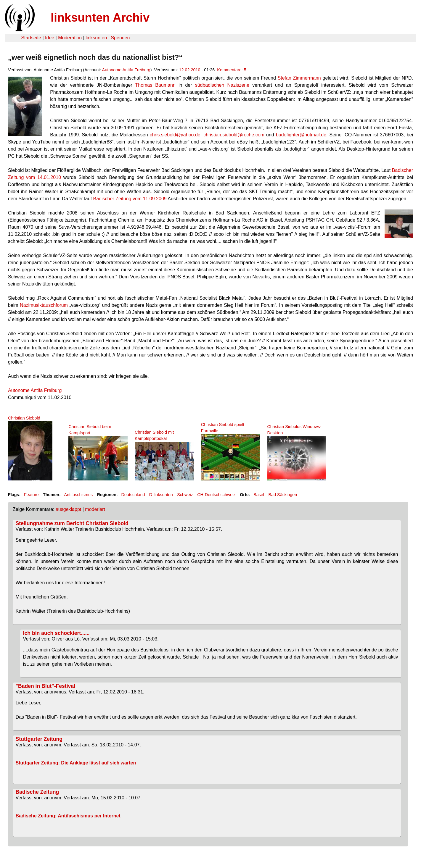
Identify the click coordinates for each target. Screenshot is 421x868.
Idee (50, 38)
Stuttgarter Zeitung (39, 739)
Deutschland (133, 495)
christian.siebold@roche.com (234, 135)
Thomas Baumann (155, 85)
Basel (259, 495)
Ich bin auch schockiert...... (56, 633)
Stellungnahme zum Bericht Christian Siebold (72, 523)
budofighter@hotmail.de (301, 135)
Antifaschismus (78, 495)
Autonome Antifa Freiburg (126, 70)
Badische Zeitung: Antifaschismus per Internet (68, 816)
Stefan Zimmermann (300, 78)
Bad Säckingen (283, 495)
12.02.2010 (190, 70)
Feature (31, 495)
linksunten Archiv (100, 17)
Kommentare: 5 (232, 70)
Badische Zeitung (37, 792)
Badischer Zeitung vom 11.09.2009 (130, 199)
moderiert (95, 509)
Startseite (31, 38)
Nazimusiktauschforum (44, 305)
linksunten (96, 38)
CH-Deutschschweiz (216, 495)
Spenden (120, 38)
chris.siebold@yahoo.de (175, 135)
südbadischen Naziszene (222, 85)
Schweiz (185, 495)
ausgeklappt (68, 509)
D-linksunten (161, 495)
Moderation (70, 38)
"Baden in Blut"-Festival (45, 686)
